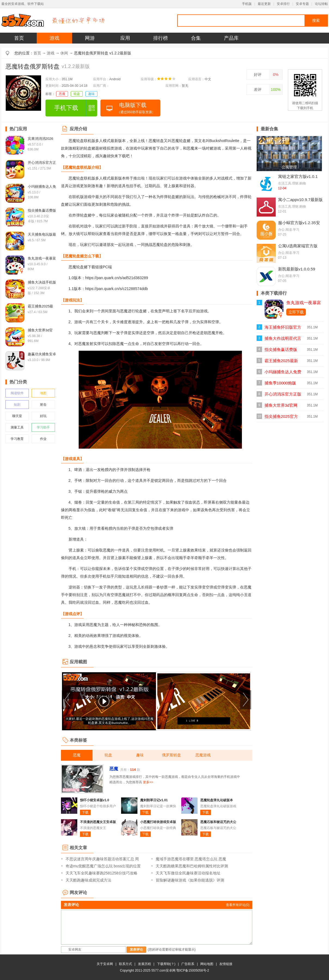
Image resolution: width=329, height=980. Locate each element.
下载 (85, 812)
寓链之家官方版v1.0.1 (298, 176)
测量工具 (17, 427)
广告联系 (188, 964)
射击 (43, 405)
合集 (196, 38)
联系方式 (125, 964)
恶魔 (62, 94)
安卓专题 (302, 4)
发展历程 (144, 964)
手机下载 (66, 108)
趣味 (91, 94)
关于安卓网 (105, 964)
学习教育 (17, 439)
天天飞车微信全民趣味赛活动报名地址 (188, 873)
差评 (258, 90)
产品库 (231, 38)
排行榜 (161, 38)
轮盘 (77, 94)
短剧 (17, 405)
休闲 (64, 53)
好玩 (43, 416)
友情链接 (226, 964)
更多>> (148, 782)
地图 (43, 393)
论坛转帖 (321, 4)
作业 (43, 439)
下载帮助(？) (166, 964)
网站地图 (207, 964)
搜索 (316, 20)
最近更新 (264, 4)
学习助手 (43, 427)
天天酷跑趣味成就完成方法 (88, 880)
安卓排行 (283, 4)
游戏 (54, 38)
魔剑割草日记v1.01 (154, 800)
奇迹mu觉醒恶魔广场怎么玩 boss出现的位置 (103, 866)
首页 (19, 38)
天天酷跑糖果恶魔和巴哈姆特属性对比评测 (192, 866)
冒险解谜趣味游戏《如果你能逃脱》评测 (190, 880)
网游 (90, 38)
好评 (258, 75)
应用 (125, 38)
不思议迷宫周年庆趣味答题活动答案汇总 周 (102, 859)
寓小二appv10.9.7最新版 (300, 200)
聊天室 (17, 416)
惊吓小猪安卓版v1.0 (95, 800)
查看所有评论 (238, 905)
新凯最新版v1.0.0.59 (297, 269)
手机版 (247, 4)
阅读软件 (17, 393)
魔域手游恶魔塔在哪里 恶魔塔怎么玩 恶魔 (191, 859)
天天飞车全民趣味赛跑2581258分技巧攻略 (102, 873)
